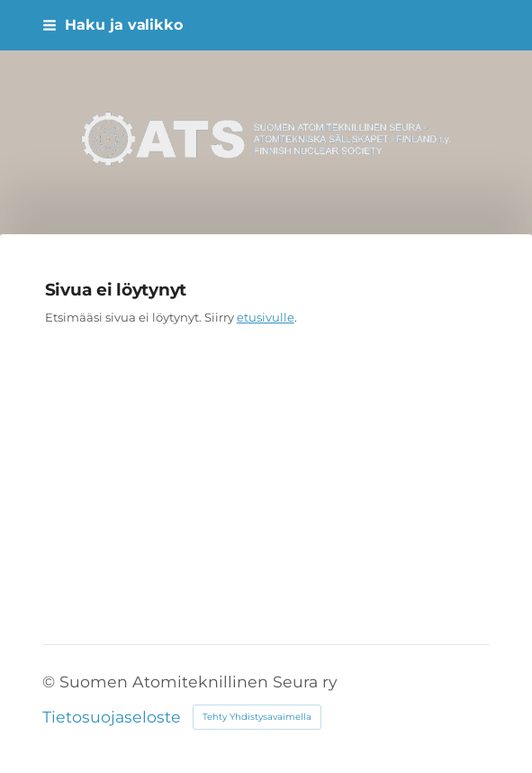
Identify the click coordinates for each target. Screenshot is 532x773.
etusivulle (266, 317)
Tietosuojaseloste (112, 717)
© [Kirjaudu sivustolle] (51, 682)
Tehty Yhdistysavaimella (257, 717)
